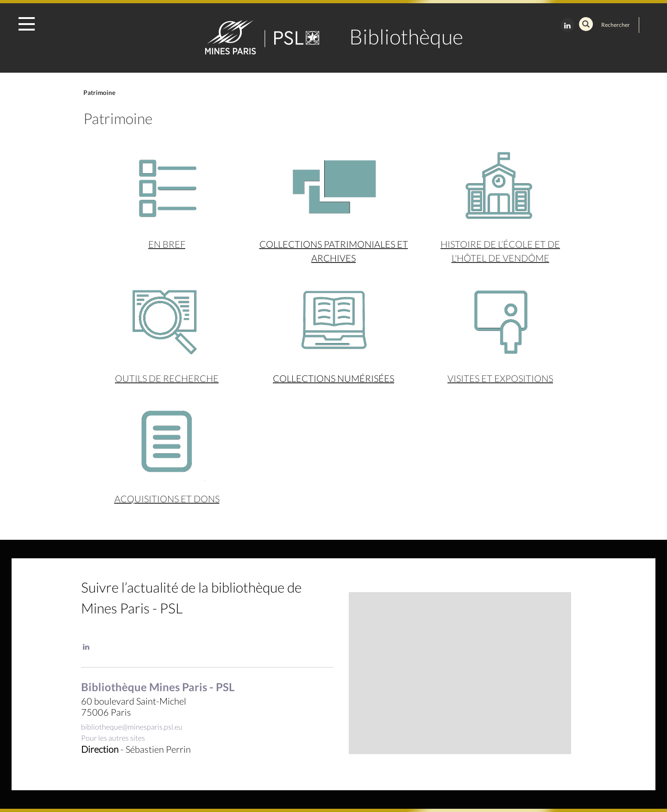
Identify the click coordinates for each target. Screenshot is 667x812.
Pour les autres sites (113, 738)
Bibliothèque (406, 37)
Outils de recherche (167, 378)
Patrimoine (99, 93)
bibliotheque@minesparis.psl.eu (132, 727)
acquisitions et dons (167, 499)
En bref (167, 244)
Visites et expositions (500, 378)
